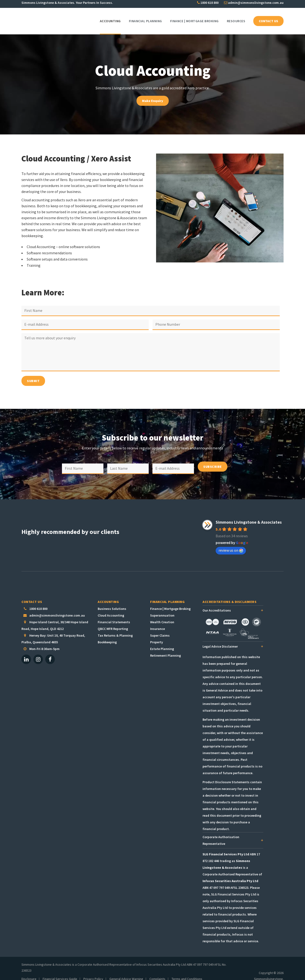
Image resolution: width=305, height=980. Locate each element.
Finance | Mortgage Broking (170, 602)
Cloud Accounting (111, 609)
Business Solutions (112, 602)
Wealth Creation (162, 615)
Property (157, 635)
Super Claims (160, 629)
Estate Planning (162, 642)
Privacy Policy (93, 972)
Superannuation (162, 609)
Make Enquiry (153, 101)
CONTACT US (268, 21)
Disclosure (29, 972)
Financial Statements (114, 615)
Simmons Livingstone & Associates (249, 515)
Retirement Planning (165, 649)
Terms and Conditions (187, 972)
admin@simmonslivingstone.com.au (254, 4)
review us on (231, 543)
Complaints (157, 972)
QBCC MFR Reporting (113, 622)
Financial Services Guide (60, 972)
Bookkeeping (107, 635)
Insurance (158, 622)
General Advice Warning (126, 972)
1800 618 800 (208, 4)
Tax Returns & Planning (115, 629)
